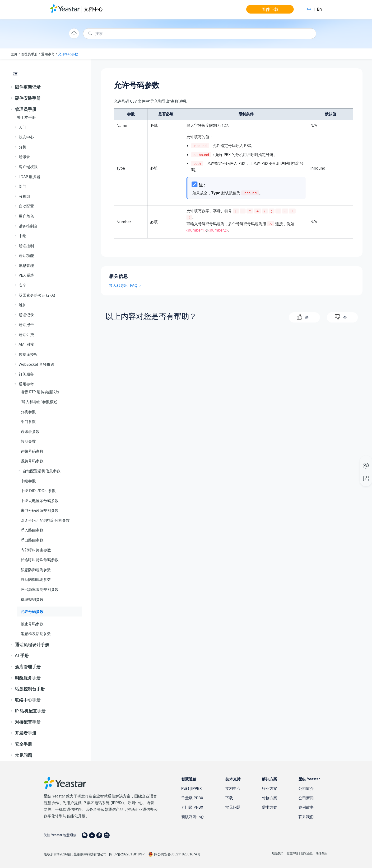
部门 (23, 186)
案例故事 (306, 807)
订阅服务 (26, 374)
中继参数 (28, 481)
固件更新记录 (28, 87)
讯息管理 (26, 266)
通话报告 (26, 325)
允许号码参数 (68, 54)
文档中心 (93, 9)
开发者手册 (26, 733)
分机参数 (28, 412)
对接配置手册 (28, 722)
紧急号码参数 (32, 461)
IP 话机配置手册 (30, 711)
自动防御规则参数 (36, 579)
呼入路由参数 (32, 530)
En (319, 9)
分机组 (24, 196)
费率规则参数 (32, 599)
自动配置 (26, 206)
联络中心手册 (28, 700)
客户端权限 (28, 167)
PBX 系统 (26, 275)
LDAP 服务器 (30, 177)
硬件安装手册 (28, 98)
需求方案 (270, 807)
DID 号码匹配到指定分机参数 (45, 520)
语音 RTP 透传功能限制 (40, 392)
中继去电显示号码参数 (40, 501)
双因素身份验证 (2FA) (37, 295)
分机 (23, 147)
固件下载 (270, 9)
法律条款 (321, 854)
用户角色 (26, 216)
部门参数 (28, 422)
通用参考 (48, 54)
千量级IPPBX (192, 798)
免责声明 (292, 854)
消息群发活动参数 (36, 634)
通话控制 (26, 246)
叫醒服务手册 (28, 678)
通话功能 (26, 256)
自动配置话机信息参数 (42, 471)
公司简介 (306, 789)
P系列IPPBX (192, 789)
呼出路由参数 (32, 540)
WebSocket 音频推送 (37, 364)
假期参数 (28, 441)
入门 (23, 127)
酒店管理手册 (28, 667)
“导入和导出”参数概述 (39, 402)
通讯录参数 (30, 432)
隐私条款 (307, 854)
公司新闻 (306, 798)
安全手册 (23, 744)
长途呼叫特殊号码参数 (40, 560)
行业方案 (270, 789)
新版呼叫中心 (193, 817)
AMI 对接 (26, 344)
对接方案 (270, 798)
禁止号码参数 (32, 624)
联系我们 (306, 817)
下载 (229, 798)
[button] (12, 87)
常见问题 (23, 755)
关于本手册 (26, 117)
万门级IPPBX (192, 807)
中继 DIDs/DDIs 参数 (38, 491)
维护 (23, 305)
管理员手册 (29, 54)
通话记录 (26, 315)
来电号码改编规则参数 (40, 510)
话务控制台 (28, 226)
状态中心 (26, 137)
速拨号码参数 (32, 451)
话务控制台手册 (30, 689)
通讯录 (24, 157)
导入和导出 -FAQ (123, 285)
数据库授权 (28, 354)
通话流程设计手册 (32, 645)
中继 (23, 236)
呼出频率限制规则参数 (40, 589)
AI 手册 (22, 655)
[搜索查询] (200, 34)
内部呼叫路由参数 (36, 550)
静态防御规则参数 (36, 570)
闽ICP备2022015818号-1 (127, 854)
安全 (23, 285)
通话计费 (26, 335)
